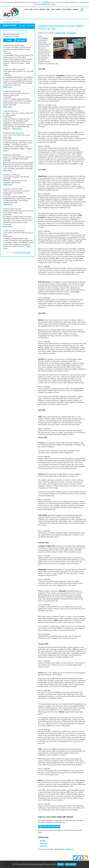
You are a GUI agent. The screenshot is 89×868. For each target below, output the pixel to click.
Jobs (53, 10)
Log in (26, 10)
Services (42, 10)
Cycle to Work (66, 10)
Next (28, 253)
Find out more (71, 864)
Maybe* (45, 38)
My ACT (36, 10)
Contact (75, 10)
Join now (43, 846)
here (40, 832)
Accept (60, 864)
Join (31, 10)
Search (79, 10)
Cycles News (72, 33)
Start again (21, 40)
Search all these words (12, 35)
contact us (69, 849)
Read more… (8, 87)
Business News (61, 33)
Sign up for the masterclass (49, 827)
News (48, 10)
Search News (9, 26)
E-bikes (58, 10)
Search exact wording (12, 37)
